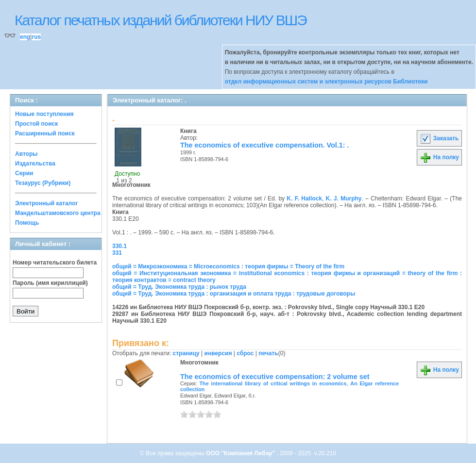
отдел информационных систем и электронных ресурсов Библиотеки (326, 82)
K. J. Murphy (344, 198)
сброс (245, 353)
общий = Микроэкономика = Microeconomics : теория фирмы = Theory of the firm (228, 266)
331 (117, 253)
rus (36, 37)
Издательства (35, 164)
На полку (439, 157)
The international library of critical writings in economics (273, 383)
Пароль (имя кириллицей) (50, 283)
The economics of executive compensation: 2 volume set (275, 377)
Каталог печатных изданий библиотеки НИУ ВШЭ (161, 20)
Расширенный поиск (45, 133)
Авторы (26, 154)
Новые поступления (44, 114)
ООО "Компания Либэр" (241, 453)
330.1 (119, 246)
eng (25, 37)
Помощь (27, 223)
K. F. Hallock (304, 198)
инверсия (218, 353)
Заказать (439, 138)
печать (268, 353)
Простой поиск (36, 124)
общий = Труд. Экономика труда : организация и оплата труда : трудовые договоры (234, 294)
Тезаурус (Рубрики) (43, 183)
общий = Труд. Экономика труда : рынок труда (179, 287)
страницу (186, 353)
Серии (24, 173)
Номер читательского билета (55, 263)
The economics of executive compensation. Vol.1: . (265, 145)
